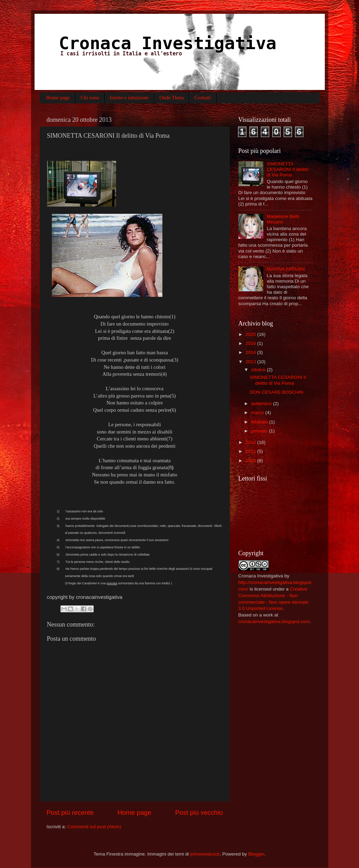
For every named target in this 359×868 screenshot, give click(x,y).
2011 (251, 451)
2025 (251, 334)
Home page (58, 98)
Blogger (256, 854)
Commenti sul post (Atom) (94, 827)
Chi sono (90, 98)
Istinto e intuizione (129, 98)
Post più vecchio (199, 812)
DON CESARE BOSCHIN (277, 392)
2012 (251, 442)
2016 (251, 343)
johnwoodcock (205, 854)
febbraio (260, 422)
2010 (251, 461)
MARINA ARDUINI (286, 269)
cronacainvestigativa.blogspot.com (274, 622)
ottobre (259, 370)
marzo (258, 413)
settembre (262, 404)
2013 (251, 362)
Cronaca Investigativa (261, 576)
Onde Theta (171, 98)
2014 (251, 352)
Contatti (202, 98)
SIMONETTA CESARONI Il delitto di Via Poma (288, 169)
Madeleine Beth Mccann (283, 219)
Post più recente (70, 812)
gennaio (260, 431)
